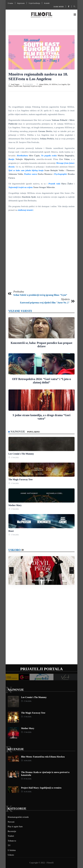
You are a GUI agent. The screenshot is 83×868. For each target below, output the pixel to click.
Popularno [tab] (33, 432)
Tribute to (12, 841)
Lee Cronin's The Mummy (21, 454)
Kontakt (47, 3)
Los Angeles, (63, 84)
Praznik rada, (18, 86)
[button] (75, 15)
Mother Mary (15, 505)
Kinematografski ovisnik (18, 817)
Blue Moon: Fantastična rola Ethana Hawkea (43, 757)
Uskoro (15, 550)
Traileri (11, 836)
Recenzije (16, 749)
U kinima (12, 850)
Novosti (11, 822)
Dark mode (59, 7)
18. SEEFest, (54, 84)
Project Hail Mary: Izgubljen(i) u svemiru (41, 788)
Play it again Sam (15, 826)
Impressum (21, 3)
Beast (11, 531)
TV (9, 845)
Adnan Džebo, (44, 84)
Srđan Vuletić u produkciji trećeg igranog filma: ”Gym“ (40, 295)
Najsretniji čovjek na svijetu (32, 86)
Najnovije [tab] (18, 432)
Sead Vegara (15, 84)
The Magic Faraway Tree (21, 479)
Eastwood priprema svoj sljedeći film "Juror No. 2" (45, 303)
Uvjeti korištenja (34, 3)
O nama (10, 3)
